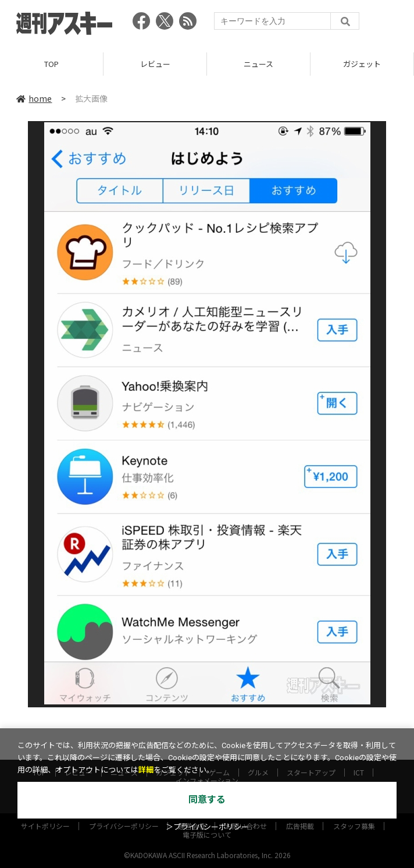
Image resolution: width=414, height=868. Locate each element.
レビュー (155, 64)
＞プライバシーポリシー (207, 827)
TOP (51, 64)
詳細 (146, 770)
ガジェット (362, 64)
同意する (207, 800)
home (34, 98)
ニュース (258, 64)
